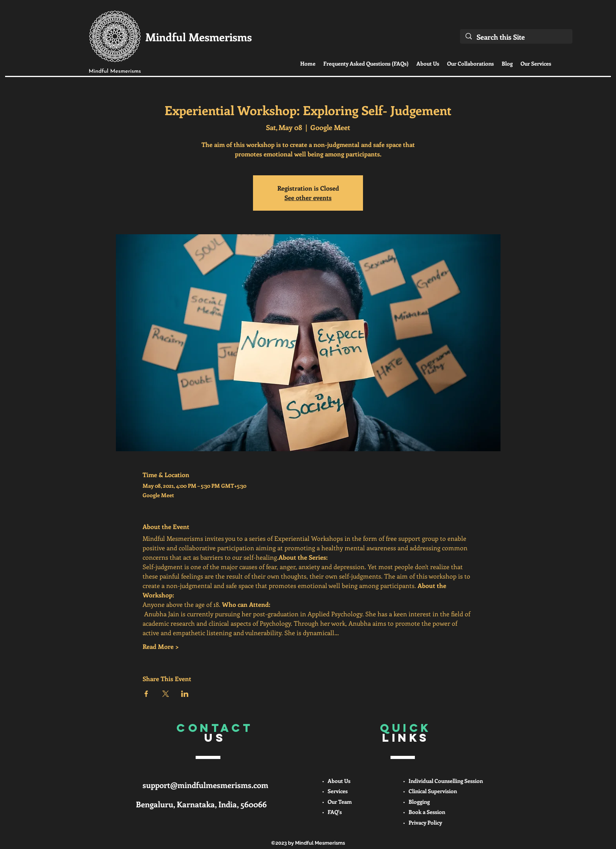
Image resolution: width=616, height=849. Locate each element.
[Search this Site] (516, 37)
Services (338, 791)
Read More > (161, 646)
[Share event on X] (166, 694)
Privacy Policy (425, 822)
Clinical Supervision (433, 791)
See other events (308, 198)
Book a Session (427, 812)
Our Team (340, 802)
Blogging (419, 802)
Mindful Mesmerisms (199, 37)
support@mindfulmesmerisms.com (205, 785)
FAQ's (335, 812)
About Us (339, 781)
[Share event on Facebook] (146, 694)
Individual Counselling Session (446, 781)
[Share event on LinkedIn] (185, 694)
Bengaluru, (156, 804)
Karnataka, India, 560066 (222, 804)
